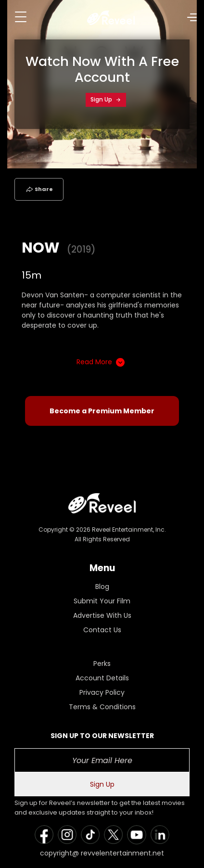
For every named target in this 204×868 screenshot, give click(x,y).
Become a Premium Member (102, 411)
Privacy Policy (102, 692)
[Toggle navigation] (21, 17)
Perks (102, 664)
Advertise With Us (102, 615)
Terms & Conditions (102, 707)
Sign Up (106, 99)
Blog (102, 587)
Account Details (102, 678)
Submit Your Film (102, 601)
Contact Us (102, 630)
